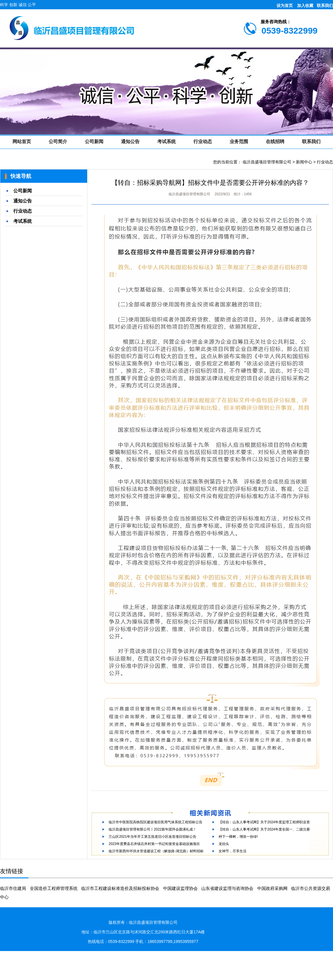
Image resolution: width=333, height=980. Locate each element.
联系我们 (325, 6)
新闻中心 (304, 162)
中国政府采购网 (272, 888)
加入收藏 (305, 6)
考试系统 (166, 142)
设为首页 (285, 6)
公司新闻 (94, 142)
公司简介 (58, 142)
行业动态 (203, 142)
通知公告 (130, 142)
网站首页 (22, 142)
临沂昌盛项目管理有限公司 (267, 162)
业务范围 (239, 142)
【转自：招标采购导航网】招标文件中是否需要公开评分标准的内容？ (210, 183)
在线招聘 (275, 142)
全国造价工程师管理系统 (54, 888)
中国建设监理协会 (180, 888)
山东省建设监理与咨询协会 (227, 888)
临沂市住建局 (13, 888)
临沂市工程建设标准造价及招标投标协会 (120, 888)
